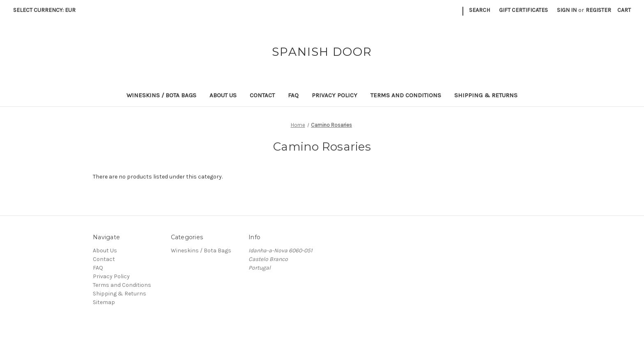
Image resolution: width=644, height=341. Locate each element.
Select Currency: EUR (47, 10)
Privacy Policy (335, 95)
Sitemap (104, 302)
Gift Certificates (523, 10)
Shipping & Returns (486, 95)
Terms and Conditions (406, 95)
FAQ (293, 95)
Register (598, 10)
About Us (223, 95)
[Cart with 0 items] (624, 10)
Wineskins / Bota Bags (161, 95)
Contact (262, 95)
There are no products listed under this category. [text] (158, 177)
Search (480, 10)
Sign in (567, 10)
